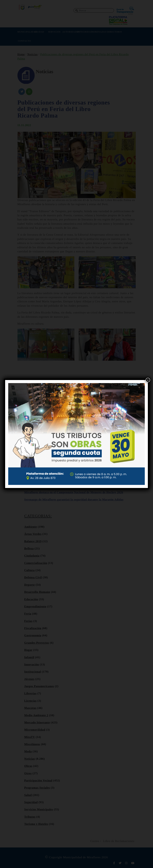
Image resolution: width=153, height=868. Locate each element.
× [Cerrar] (148, 380)
